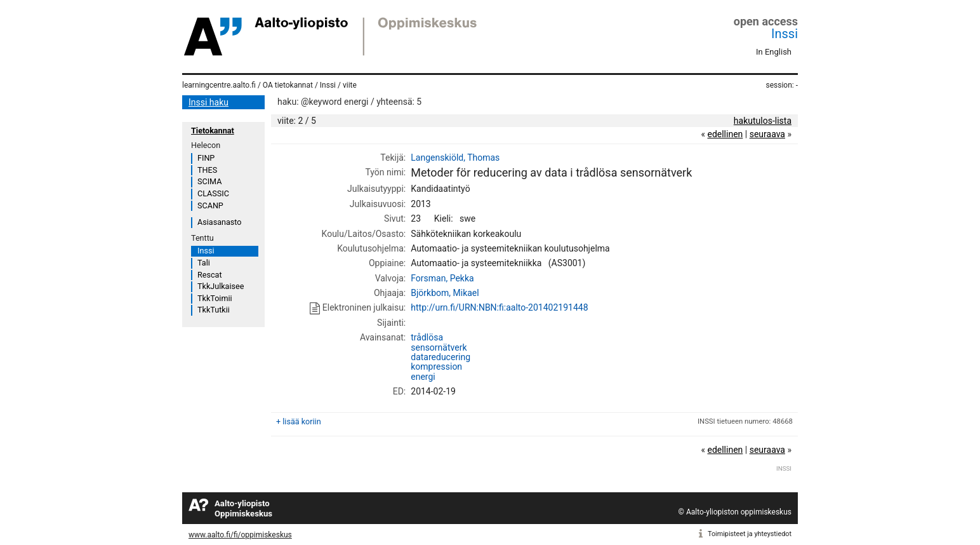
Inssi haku (209, 102)
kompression (436, 367)
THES (207, 170)
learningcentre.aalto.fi (219, 85)
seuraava (767, 134)
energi (423, 377)
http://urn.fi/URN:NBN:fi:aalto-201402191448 (499, 307)
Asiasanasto (219, 222)
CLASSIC (213, 193)
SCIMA (209, 181)
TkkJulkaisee (221, 286)
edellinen (725, 134)
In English (774, 52)
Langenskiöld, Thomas (455, 158)
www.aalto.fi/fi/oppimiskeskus (240, 535)
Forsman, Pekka (442, 278)
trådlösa (427, 337)
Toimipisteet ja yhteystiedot (750, 534)
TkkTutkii (214, 310)
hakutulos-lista (763, 121)
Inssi (785, 34)
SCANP (210, 205)
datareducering (440, 357)
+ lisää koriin (299, 421)
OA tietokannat (288, 85)
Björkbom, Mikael (445, 293)
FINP (206, 158)
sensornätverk (439, 347)
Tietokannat (213, 131)
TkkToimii (215, 298)
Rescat (210, 275)
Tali (204, 263)
